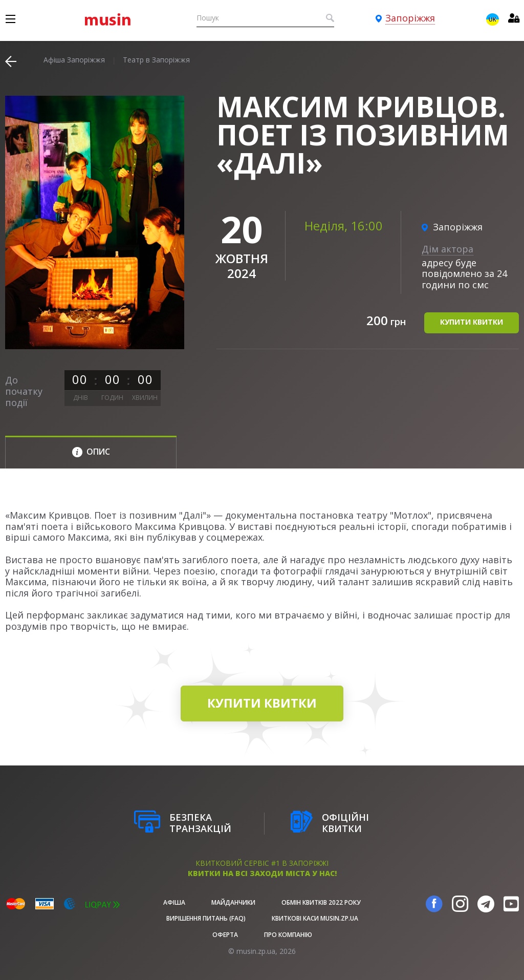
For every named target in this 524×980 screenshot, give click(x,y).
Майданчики (233, 902)
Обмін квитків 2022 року (321, 902)
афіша (174, 902)
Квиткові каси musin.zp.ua (315, 918)
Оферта (225, 935)
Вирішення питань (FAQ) (206, 918)
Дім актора (447, 249)
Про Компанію (288, 935)
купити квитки (472, 322)
